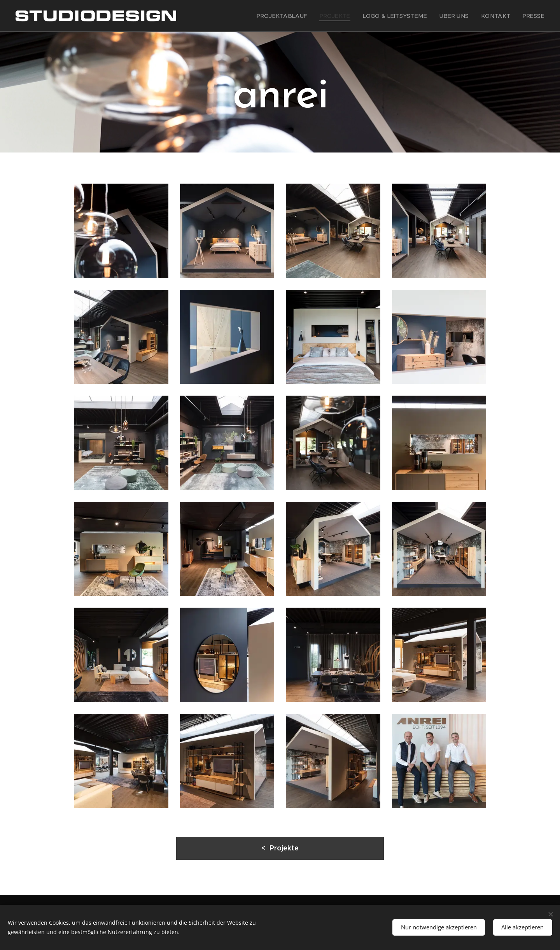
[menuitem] (303, 16)
